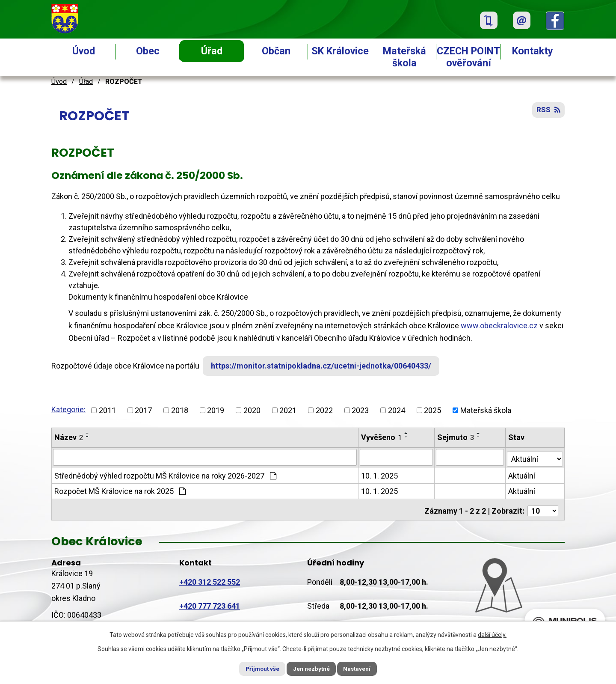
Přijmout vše (256, 668)
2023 (360, 410)
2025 (432, 410)
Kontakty (533, 51)
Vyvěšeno (382, 437)
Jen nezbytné (312, 668)
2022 (324, 410)
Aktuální (523, 474)
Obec (148, 51)
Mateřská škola (404, 57)
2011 (107, 410)
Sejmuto (456, 437)
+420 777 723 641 (210, 602)
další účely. (492, 634)
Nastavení (364, 668)
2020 (252, 410)
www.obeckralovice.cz (499, 326)
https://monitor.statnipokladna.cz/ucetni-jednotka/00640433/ (324, 366)
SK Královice (340, 51)
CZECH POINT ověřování (468, 57)
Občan (276, 51)
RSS (548, 112)
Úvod (84, 51)
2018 (180, 410)
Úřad (212, 51)
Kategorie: (68, 409)
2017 (143, 410)
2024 (397, 410)
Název (69, 437)
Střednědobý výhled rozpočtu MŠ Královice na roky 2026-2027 (165, 474)
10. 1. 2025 (380, 474)
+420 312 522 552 (210, 578)
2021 (288, 410)
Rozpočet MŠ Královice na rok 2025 (120, 490)
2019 (216, 410)
